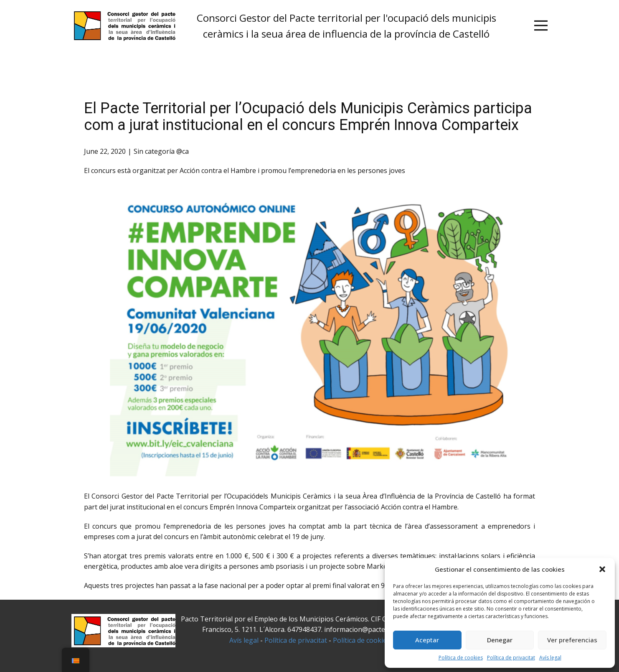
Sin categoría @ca (161, 151)
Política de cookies (461, 658)
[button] (602, 569)
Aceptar (427, 640)
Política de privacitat (511, 658)
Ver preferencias (572, 640)
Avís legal (550, 658)
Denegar (500, 640)
